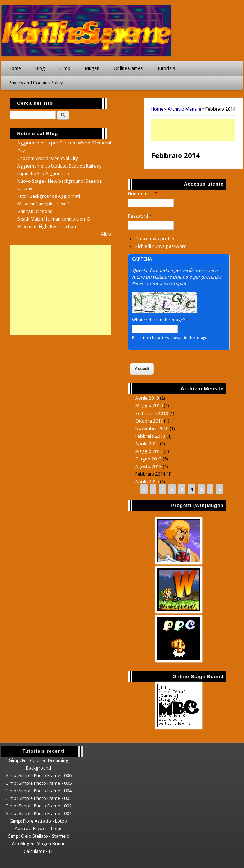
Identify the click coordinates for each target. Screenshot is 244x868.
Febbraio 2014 (150, 474)
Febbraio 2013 (150, 436)
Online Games (128, 68)
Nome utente (143, 194)
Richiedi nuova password (161, 246)
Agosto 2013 (148, 466)
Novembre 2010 (152, 429)
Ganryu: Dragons (35, 211)
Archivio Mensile (184, 109)
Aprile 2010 (147, 398)
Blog (40, 68)
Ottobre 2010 (149, 421)
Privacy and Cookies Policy (36, 83)
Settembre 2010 (152, 413)
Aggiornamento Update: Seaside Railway (59, 166)
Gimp (65, 68)
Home (15, 68)
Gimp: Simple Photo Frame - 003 (39, 798)
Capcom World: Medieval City (48, 158)
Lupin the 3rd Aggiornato (43, 173)
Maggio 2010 (149, 406)
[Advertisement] (193, 130)
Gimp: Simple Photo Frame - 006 (39, 776)
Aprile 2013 (147, 444)
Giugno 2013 (148, 459)
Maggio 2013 (149, 451)
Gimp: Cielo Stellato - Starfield (39, 836)
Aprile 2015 (147, 482)
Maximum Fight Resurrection (47, 226)
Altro (106, 234)
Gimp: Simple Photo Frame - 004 (39, 791)
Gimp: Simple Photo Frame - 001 (39, 813)
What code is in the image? (160, 320)
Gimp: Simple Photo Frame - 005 (39, 783)
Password (140, 216)
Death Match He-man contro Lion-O (54, 219)
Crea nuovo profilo (155, 239)
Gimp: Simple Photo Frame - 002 (39, 806)
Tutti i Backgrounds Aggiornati (49, 196)
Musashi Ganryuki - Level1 (44, 204)
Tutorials (166, 68)
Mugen (92, 68)
